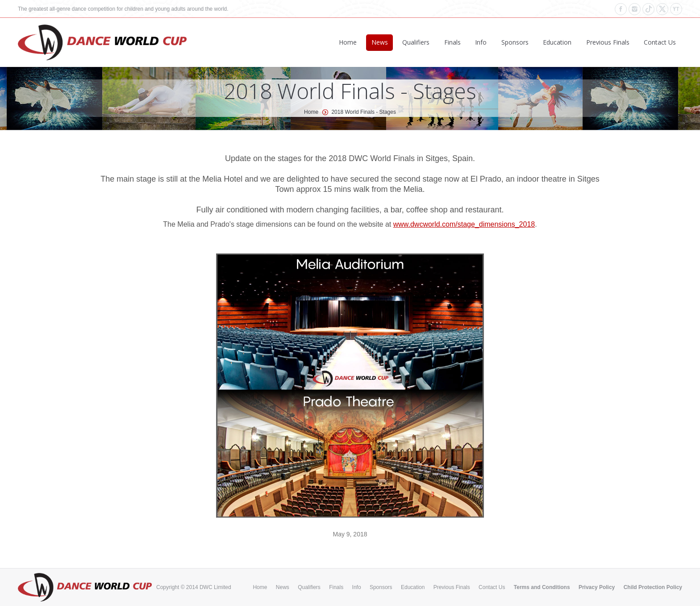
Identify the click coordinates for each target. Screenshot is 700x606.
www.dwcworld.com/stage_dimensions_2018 (464, 224)
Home (311, 112)
